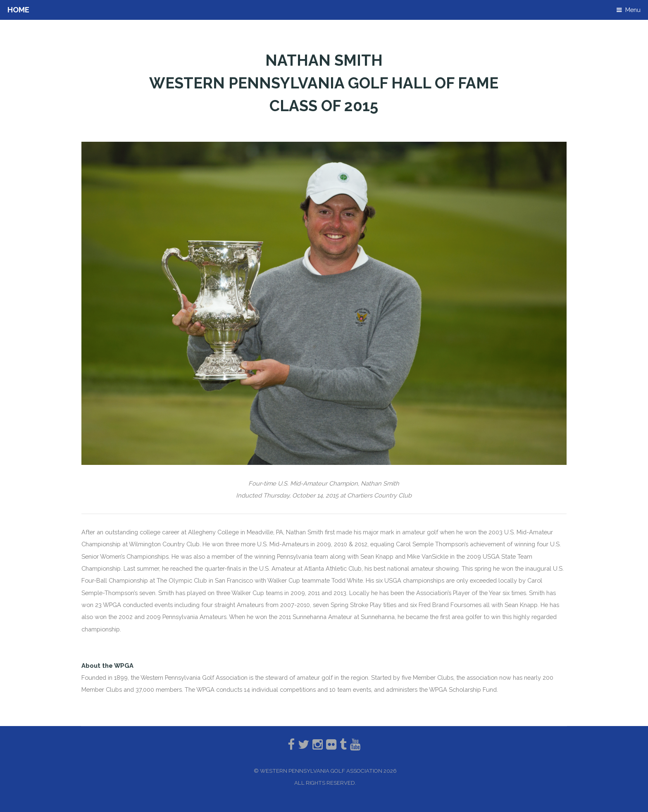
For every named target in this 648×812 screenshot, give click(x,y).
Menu (633, 10)
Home (18, 10)
